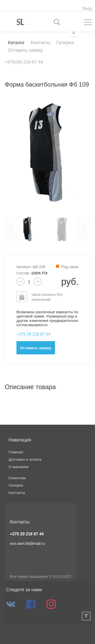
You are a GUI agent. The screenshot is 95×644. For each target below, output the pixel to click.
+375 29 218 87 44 (27, 534)
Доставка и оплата (25, 459)
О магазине (19, 467)
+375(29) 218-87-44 (24, 62)
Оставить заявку (26, 50)
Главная (16, 452)
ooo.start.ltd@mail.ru (27, 543)
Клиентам (17, 478)
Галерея (65, 43)
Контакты (41, 43)
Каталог (16, 43)
